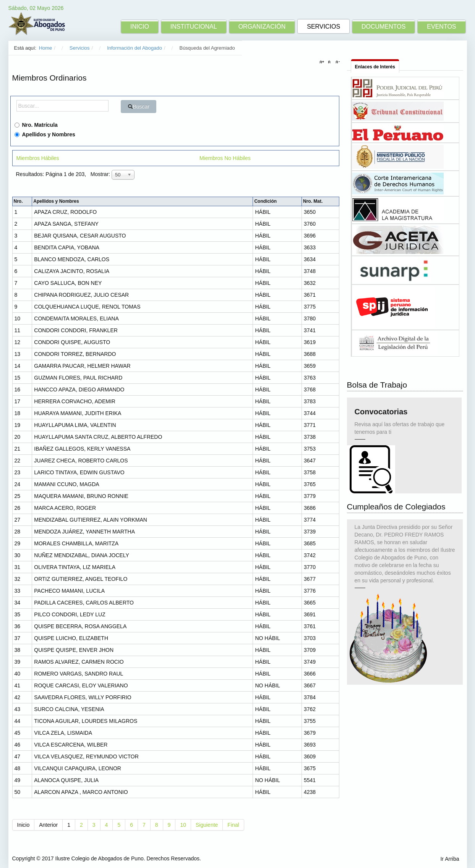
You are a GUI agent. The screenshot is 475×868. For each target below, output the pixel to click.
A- (337, 62)
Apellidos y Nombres (45, 134)
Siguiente (207, 825)
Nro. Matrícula (36, 125)
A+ (323, 62)
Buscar (139, 107)
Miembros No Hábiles (225, 158)
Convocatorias (381, 414)
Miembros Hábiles (38, 158)
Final (233, 825)
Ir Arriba (450, 859)
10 (183, 825)
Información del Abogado (135, 48)
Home (46, 48)
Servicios (80, 48)
